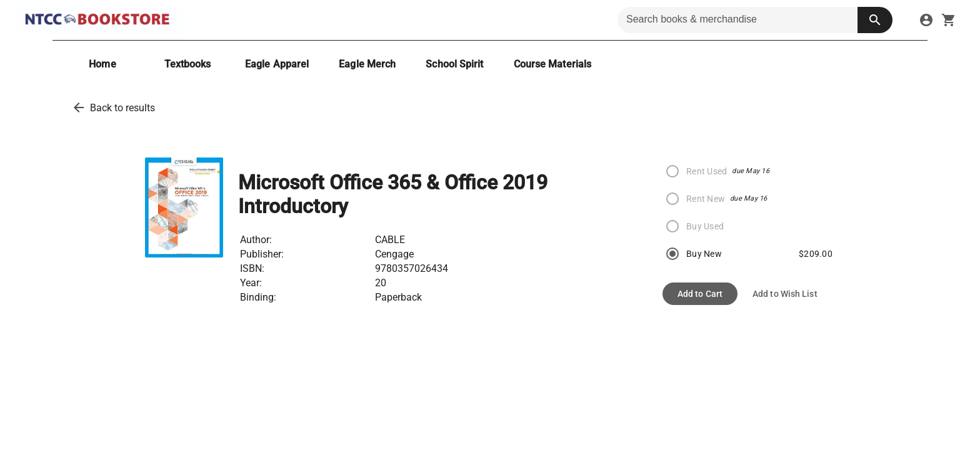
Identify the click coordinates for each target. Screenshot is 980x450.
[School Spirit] (454, 64)
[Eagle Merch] (367, 64)
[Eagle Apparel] (277, 64)
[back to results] (79, 107)
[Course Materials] (553, 64)
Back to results (122, 108)
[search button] (875, 20)
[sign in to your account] (926, 20)
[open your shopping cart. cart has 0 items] (949, 20)
